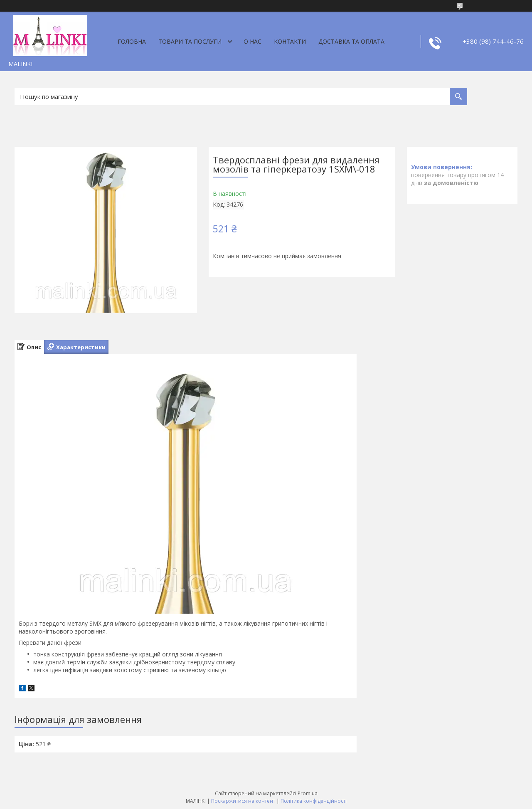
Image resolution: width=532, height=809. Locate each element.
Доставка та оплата (351, 41)
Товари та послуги (190, 41)
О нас (252, 41)
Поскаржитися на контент (243, 801)
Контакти (290, 41)
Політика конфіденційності (314, 801)
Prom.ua (308, 793)
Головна (132, 41)
